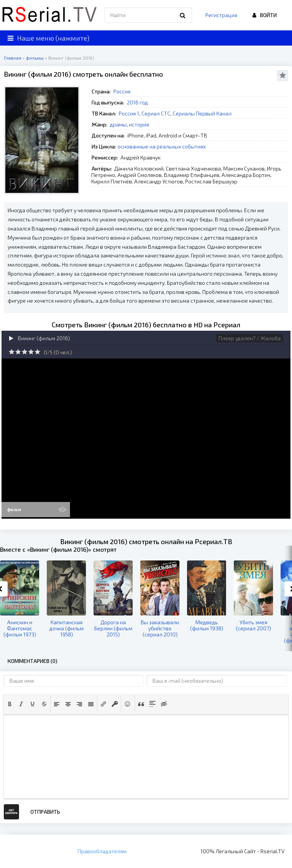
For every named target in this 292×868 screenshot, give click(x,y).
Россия (122, 91)
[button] (10, 704)
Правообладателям (102, 851)
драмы (118, 124)
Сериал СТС (156, 113)
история (139, 124)
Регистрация (221, 15)
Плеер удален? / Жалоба (250, 338)
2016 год (137, 102)
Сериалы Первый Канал (202, 113)
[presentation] (10, 704)
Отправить (45, 812)
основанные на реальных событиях (162, 146)
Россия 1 (129, 113)
